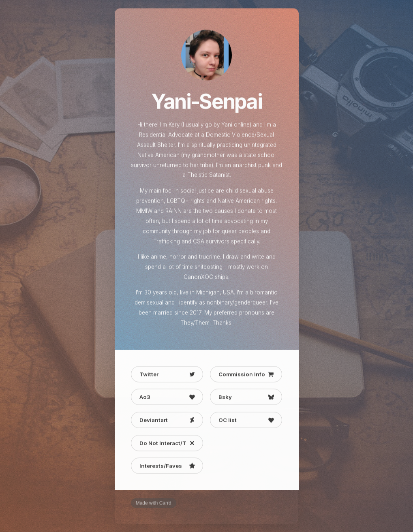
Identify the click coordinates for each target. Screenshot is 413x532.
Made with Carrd (154, 504)
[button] (167, 374)
